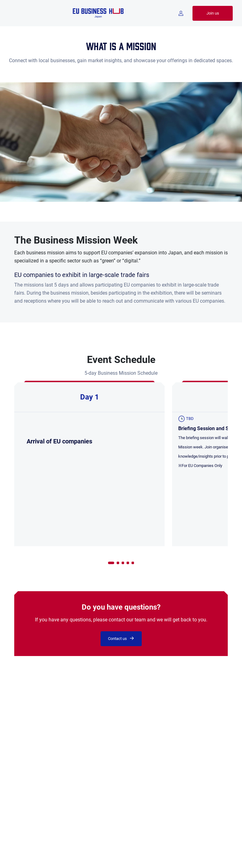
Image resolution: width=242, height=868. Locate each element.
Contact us (117, 639)
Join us (213, 13)
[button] (111, 563)
